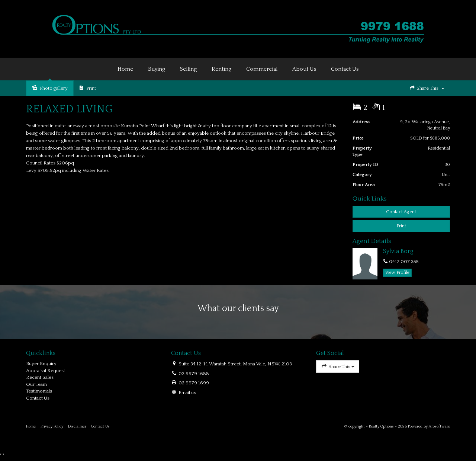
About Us (304, 69)
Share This (427, 88)
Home (125, 69)
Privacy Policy (52, 426)
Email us (187, 393)
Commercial (262, 69)
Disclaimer (77, 426)
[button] (401, 226)
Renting (221, 69)
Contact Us (345, 69)
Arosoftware (439, 426)
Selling (188, 69)
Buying (157, 69)
